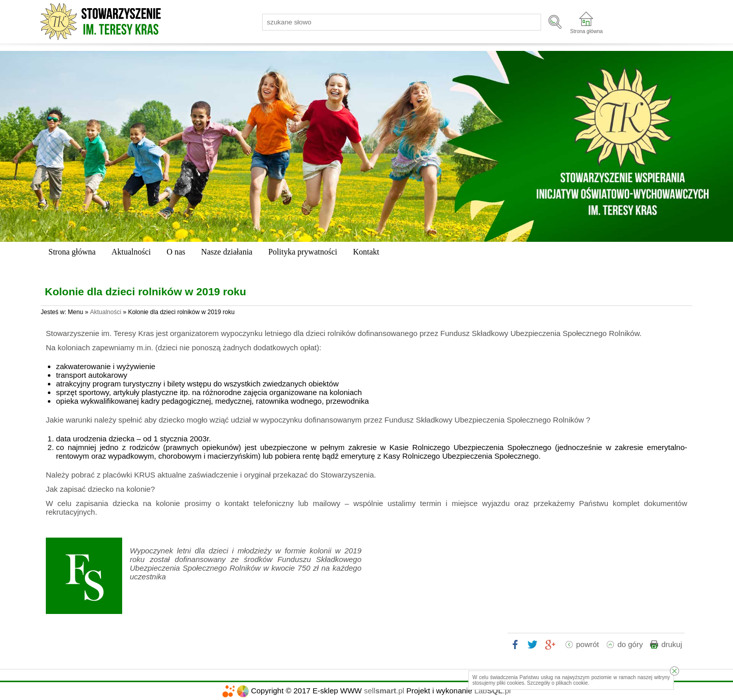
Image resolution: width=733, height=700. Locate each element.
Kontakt (366, 252)
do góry (630, 644)
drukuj (672, 644)
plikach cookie (572, 683)
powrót (588, 644)
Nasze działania (227, 252)
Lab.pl (493, 691)
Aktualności (131, 252)
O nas (176, 252)
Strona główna (586, 31)
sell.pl (384, 691)
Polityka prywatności (303, 252)
